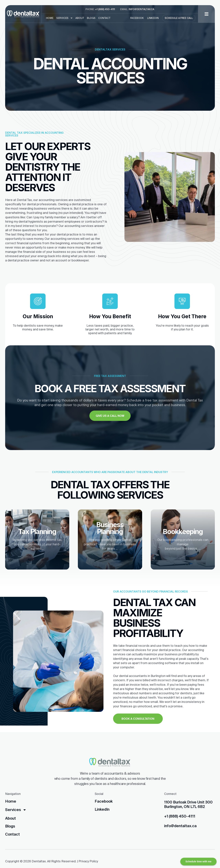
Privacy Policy (88, 861)
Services (65, 18)
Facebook (137, 18)
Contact (104, 18)
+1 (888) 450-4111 (105, 9)
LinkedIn (153, 18)
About (80, 18)
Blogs (91, 18)
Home (50, 18)
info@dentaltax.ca (141, 9)
